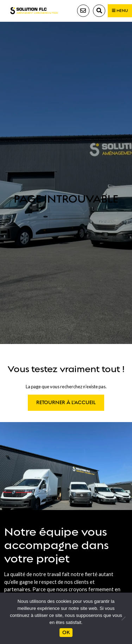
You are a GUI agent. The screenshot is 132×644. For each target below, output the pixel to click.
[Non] (123, 618)
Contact (83, 11)
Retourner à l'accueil (66, 403)
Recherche (99, 11)
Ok (66, 633)
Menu (120, 11)
